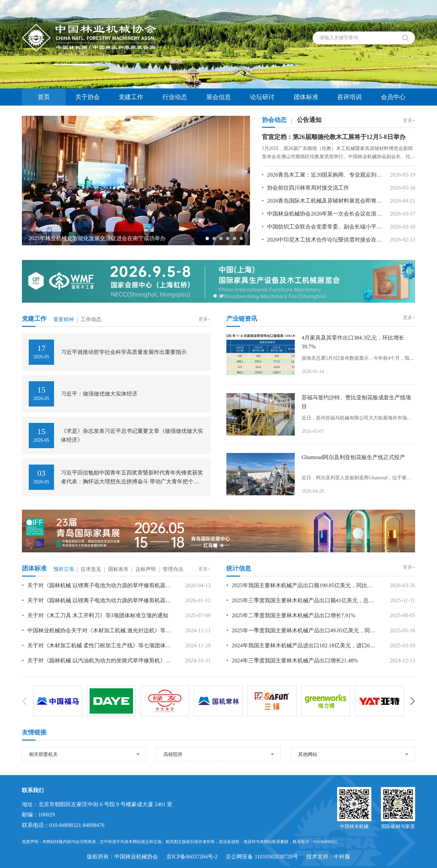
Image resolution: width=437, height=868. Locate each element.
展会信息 (218, 97)
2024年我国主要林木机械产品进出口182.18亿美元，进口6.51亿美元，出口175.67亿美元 (301, 645)
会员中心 (393, 97)
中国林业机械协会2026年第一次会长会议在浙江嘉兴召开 (323, 214)
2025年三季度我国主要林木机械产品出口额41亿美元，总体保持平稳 (301, 600)
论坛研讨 (262, 97)
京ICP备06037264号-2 (192, 857)
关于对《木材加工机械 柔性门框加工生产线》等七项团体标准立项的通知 (96, 645)
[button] (207, 238)
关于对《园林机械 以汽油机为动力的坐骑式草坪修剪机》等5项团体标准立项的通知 (96, 660)
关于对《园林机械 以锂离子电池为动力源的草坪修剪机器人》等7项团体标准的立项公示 (96, 600)
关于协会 (88, 97)
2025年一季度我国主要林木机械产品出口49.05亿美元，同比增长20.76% (301, 630)
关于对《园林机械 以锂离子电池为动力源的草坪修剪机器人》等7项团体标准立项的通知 (96, 585)
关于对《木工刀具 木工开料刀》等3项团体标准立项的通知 (95, 615)
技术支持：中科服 (328, 857)
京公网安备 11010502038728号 (262, 857)
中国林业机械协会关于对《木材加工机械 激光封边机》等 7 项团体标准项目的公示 (96, 630)
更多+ (409, 120)
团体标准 (306, 97)
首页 (44, 97)
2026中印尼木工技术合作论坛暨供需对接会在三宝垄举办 (323, 240)
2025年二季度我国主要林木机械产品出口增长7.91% (291, 615)
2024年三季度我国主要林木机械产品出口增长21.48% (292, 660)
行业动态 (175, 97)
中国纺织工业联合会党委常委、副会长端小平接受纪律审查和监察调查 (323, 227)
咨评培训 (349, 97)
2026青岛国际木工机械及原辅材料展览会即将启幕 (323, 201)
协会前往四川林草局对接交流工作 (306, 188)
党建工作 (131, 97)
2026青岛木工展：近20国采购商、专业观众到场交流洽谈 (323, 175)
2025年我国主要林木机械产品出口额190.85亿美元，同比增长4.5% (301, 585)
